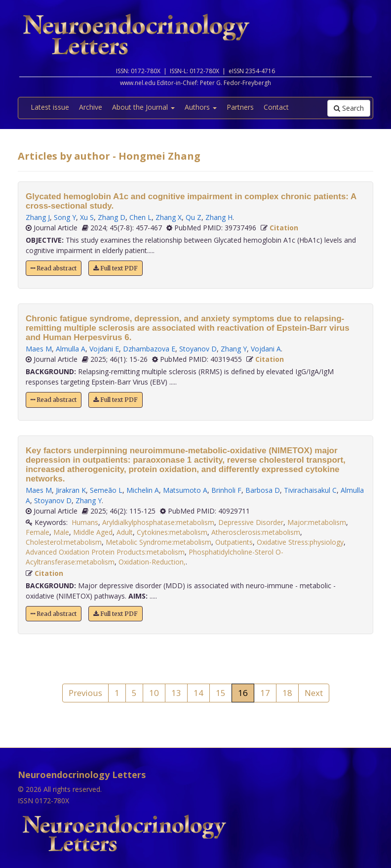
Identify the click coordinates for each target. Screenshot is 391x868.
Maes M (39, 349)
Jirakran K (71, 490)
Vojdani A (266, 349)
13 (176, 693)
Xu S (87, 217)
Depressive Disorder (251, 522)
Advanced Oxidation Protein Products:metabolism (105, 552)
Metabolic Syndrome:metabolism (158, 542)
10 (154, 693)
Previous (85, 693)
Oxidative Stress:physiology (300, 542)
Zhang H (219, 217)
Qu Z (194, 217)
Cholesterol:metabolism (64, 542)
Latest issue (50, 107)
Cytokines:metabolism (172, 532)
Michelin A (143, 490)
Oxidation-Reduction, (152, 562)
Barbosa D (263, 490)
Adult (125, 532)
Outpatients (234, 542)
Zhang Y (234, 349)
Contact (276, 107)
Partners (240, 107)
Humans (85, 522)
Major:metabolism (317, 522)
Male (61, 532)
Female (38, 532)
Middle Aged (93, 532)
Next (314, 693)
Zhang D (112, 217)
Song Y (65, 217)
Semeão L (106, 490)
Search (349, 108)
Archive (91, 107)
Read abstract (54, 268)
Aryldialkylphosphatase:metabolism (158, 522)
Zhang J (38, 217)
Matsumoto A (185, 490)
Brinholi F (226, 490)
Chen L (140, 217)
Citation (284, 228)
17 (265, 693)
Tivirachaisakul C (310, 490)
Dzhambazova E (149, 349)
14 (198, 693)
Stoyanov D (198, 349)
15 (221, 693)
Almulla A (71, 349)
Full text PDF (116, 268)
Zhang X (169, 217)
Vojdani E (104, 349)
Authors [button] (201, 107)
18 (287, 693)
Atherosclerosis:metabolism (256, 532)
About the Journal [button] (143, 107)
